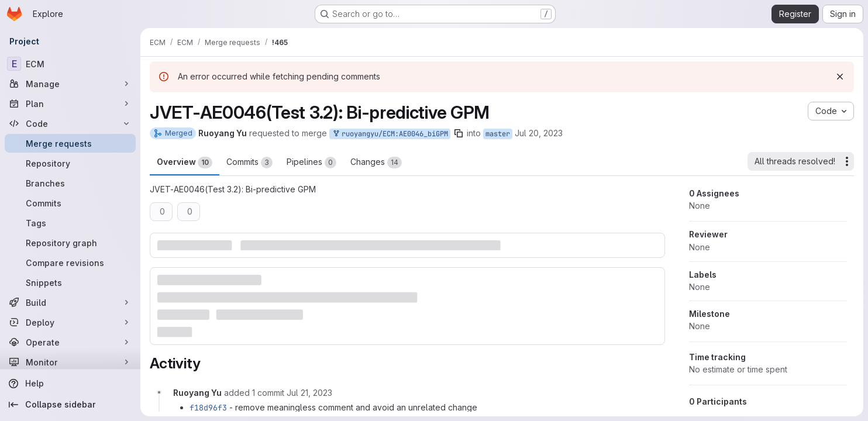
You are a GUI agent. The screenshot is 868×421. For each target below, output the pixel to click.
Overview (185, 163)
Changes (376, 163)
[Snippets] (70, 282)
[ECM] (70, 64)
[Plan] (70, 103)
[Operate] (70, 342)
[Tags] (70, 223)
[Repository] (70, 163)
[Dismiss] (840, 77)
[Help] (70, 384)
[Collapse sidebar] (70, 405)
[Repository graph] (70, 243)
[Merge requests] (70, 143)
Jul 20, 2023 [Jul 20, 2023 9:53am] (539, 133)
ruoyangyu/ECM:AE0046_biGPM (390, 134)
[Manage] (70, 84)
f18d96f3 (208, 408)
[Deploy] (70, 322)
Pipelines (311, 163)
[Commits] (70, 203)
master (498, 134)
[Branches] (70, 183)
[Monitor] (70, 362)
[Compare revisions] (70, 263)
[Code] (70, 123)
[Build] (70, 302)
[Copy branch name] (459, 133)
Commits (249, 163)
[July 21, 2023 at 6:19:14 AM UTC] (309, 393)
